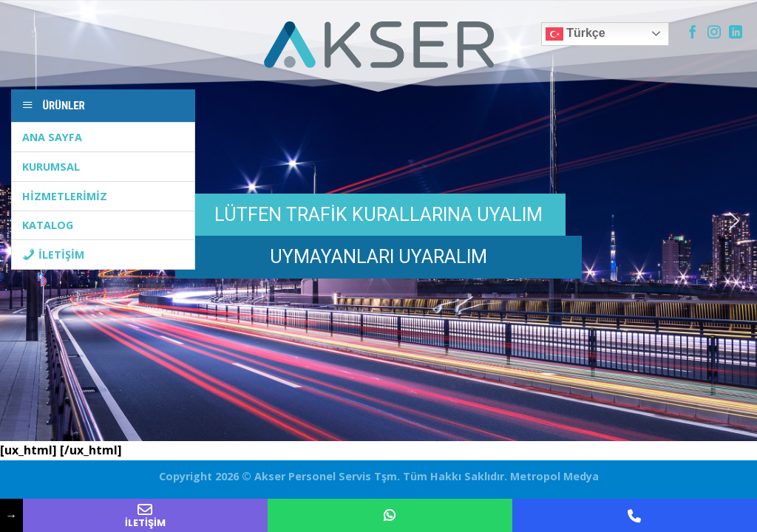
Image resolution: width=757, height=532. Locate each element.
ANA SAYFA (52, 137)
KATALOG (48, 225)
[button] (734, 221)
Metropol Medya (553, 476)
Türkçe (576, 34)
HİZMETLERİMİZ (65, 196)
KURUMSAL (51, 167)
